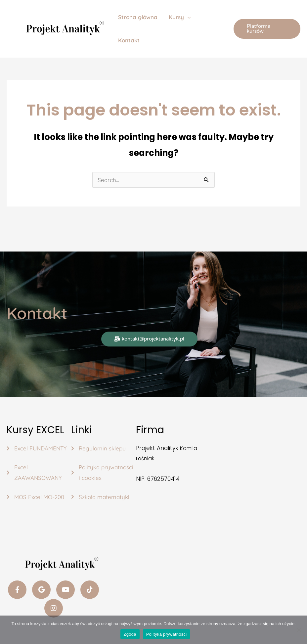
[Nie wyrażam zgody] (299, 630)
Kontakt (129, 40)
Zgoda (130, 634)
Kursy (176, 17)
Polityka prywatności (167, 634)
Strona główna (138, 17)
